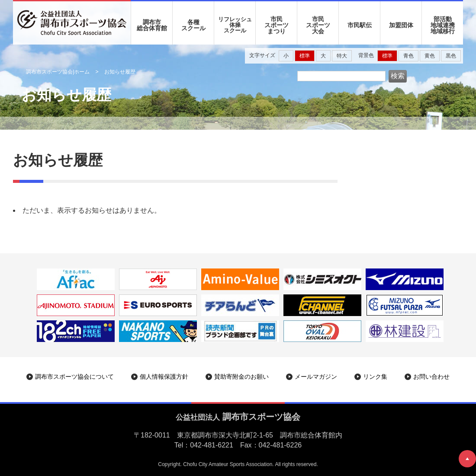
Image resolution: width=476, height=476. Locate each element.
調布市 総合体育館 (152, 25)
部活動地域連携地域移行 (443, 25)
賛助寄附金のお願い (241, 377)
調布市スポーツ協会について (74, 377)
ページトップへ (467, 459)
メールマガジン (316, 377)
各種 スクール (193, 25)
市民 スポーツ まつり (277, 25)
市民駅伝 (360, 25)
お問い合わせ (431, 377)
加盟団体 (401, 25)
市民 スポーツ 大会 (318, 25)
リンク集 (375, 377)
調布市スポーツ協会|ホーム (58, 72)
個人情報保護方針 (164, 377)
